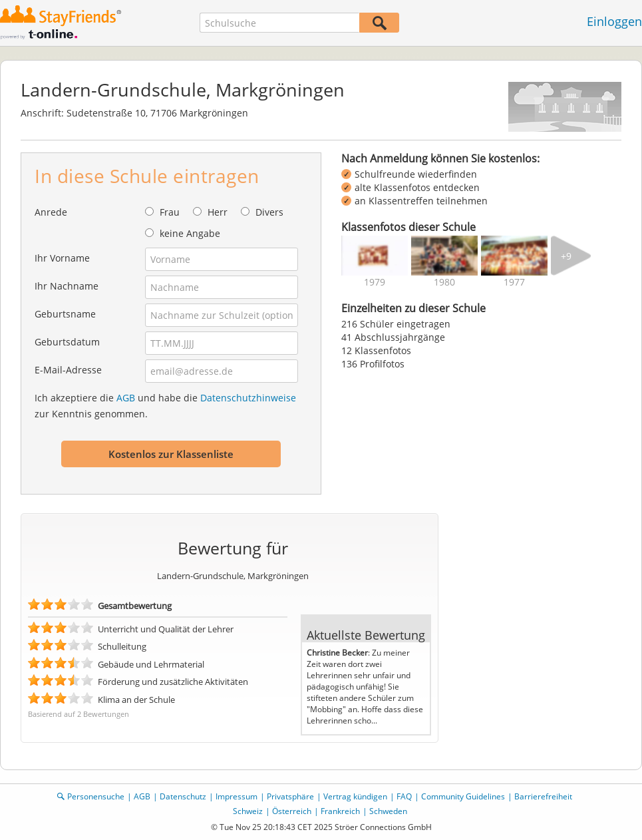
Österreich (292, 811)
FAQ (404, 796)
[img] (375, 256)
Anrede (51, 212)
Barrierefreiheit (543, 796)
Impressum (237, 796)
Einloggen (614, 21)
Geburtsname (65, 314)
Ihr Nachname (67, 286)
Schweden (388, 811)
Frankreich (340, 811)
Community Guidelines (463, 796)
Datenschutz (183, 796)
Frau (170, 212)
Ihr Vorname (62, 258)
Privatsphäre (290, 796)
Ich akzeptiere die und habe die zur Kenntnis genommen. (165, 406)
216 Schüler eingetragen (396, 324)
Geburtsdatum (67, 342)
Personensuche (96, 796)
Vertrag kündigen (355, 796)
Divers (269, 212)
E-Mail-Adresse (68, 370)
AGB (126, 398)
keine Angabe (190, 233)
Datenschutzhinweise (248, 398)
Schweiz (248, 811)
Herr (218, 212)
